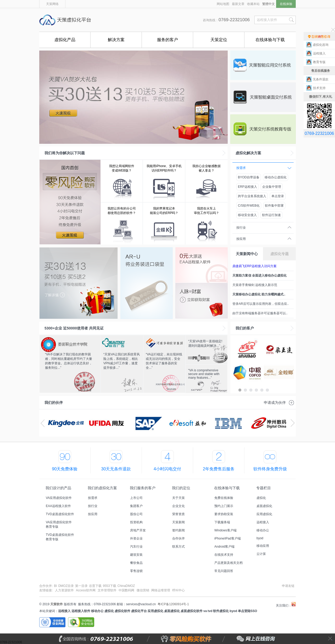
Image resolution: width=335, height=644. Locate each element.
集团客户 (136, 506)
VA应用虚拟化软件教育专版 (59, 524)
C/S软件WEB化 (249, 206)
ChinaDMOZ (126, 586)
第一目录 (81, 586)
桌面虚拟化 (264, 506)
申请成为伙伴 (275, 403)
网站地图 (223, 4)
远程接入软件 (81, 611)
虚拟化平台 (139, 611)
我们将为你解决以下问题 (65, 153)
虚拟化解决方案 (248, 153)
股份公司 (136, 514)
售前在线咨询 (319, 36)
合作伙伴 (178, 538)
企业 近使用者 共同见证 (74, 328)
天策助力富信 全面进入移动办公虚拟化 (259, 276)
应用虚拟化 (264, 514)
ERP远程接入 (247, 187)
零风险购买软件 (164, 639)
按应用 (241, 239)
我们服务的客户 (143, 488)
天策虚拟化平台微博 (294, 604)
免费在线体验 (224, 498)
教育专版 (321, 62)
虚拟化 (261, 498)
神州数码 (269, 423)
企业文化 (178, 506)
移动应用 (263, 546)
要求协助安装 (224, 514)
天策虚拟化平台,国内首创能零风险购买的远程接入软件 (67, 20)
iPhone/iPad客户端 (228, 538)
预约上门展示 (224, 506)
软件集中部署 (274, 206)
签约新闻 (178, 530)
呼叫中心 (178, 590)
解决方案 (116, 40)
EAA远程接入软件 (58, 506)
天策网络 (52, 4)
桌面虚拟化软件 (192, 611)
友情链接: (46, 590)
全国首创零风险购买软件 (70, 202)
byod (260, 538)
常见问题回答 (224, 571)
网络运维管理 (161, 590)
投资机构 (136, 522)
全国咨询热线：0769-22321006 (109, 639)
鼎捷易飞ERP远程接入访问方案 (255, 266)
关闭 (330, 639)
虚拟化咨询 (321, 45)
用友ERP (107, 423)
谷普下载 (95, 586)
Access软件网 (86, 590)
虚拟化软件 (122, 611)
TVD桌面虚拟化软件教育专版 (60, 537)
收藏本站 (253, 4)
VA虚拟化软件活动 (133, 97)
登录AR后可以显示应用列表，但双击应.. (261, 304)
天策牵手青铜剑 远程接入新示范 (255, 285)
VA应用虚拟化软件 (263, 65)
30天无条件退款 (116, 469)
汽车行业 (136, 547)
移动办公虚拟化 (276, 177)
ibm (228, 423)
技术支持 (321, 88)
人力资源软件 (64, 590)
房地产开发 (138, 530)
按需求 (241, 168)
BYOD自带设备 (249, 177)
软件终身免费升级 (270, 469)
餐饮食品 (136, 563)
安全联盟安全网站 (52, 622)
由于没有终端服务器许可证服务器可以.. (260, 313)
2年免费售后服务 (219, 469)
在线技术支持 (224, 555)
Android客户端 (224, 547)
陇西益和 (188, 423)
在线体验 (286, 4)
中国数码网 (126, 590)
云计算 (261, 554)
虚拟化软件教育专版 (263, 129)
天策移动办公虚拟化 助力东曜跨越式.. (259, 294)
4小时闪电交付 (167, 469)
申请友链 (288, 586)
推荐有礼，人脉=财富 (202, 301)
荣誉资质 (178, 514)
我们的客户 (245, 328)
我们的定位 (181, 488)
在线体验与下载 (270, 40)
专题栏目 (264, 488)
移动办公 (263, 530)
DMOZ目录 (66, 586)
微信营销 (143, 590)
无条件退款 (321, 79)
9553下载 (110, 586)
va (205, 611)
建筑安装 (136, 555)
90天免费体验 (65, 469)
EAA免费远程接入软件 (202, 265)
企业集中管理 (272, 187)
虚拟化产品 (65, 40)
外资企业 (136, 538)
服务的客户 (167, 40)
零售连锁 (136, 571)
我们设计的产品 (58, 488)
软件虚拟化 (221, 611)
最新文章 (238, 4)
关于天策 (178, 498)
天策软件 (57, 604)
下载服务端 (222, 522)
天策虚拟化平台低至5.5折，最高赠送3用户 (79, 283)
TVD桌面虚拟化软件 (263, 97)
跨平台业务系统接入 (252, 196)
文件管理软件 (107, 590)
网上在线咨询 (244, 639)
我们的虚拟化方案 (102, 488)
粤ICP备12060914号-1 (173, 604)
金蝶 (66, 423)
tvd (210, 611)
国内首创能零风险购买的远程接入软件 (152, 20)
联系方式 (178, 547)
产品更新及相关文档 (228, 563)
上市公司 (136, 498)
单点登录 (278, 196)
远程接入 (263, 522)
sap (147, 423)
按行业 (241, 228)
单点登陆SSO (247, 611)
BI (55, 586)
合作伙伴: (46, 586)
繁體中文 (269, 4)
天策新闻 (178, 522)
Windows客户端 (225, 530)
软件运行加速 (271, 215)
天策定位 (219, 40)
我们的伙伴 (54, 403)
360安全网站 (81, 622)
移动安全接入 (247, 215)
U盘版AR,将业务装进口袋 (147, 283)
